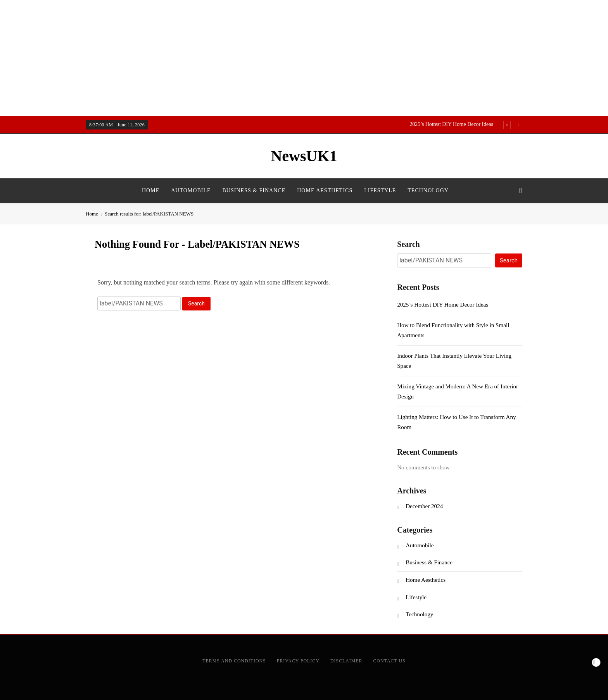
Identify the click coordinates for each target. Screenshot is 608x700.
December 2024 (424, 506)
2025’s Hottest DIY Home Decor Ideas (451, 124)
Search (408, 244)
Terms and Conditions (234, 661)
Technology (428, 191)
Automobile (191, 191)
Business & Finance (254, 191)
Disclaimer (346, 661)
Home (151, 191)
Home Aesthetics (325, 191)
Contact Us (389, 661)
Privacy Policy (298, 661)
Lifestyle (380, 191)
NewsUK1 (304, 156)
